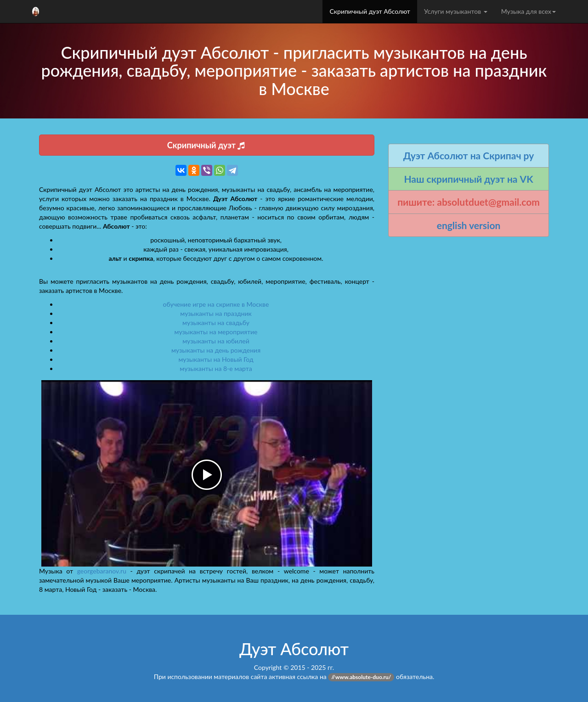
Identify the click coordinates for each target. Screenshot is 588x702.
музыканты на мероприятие (216, 332)
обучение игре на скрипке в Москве (216, 304)
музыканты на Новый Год (216, 359)
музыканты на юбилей (216, 341)
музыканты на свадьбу (216, 323)
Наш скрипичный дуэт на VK (468, 179)
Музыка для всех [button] (529, 11)
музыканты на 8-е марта (216, 368)
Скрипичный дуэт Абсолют (370, 11)
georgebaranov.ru (102, 571)
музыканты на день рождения (216, 350)
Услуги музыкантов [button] (456, 11)
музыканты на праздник (216, 313)
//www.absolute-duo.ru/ (361, 677)
